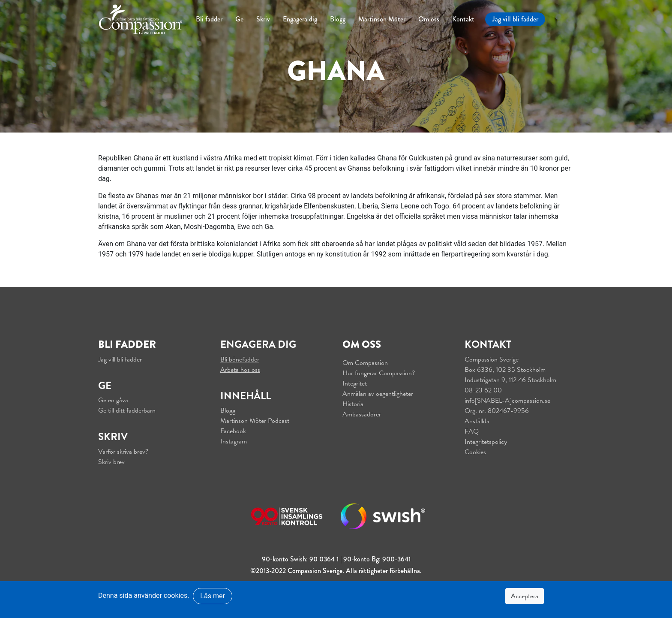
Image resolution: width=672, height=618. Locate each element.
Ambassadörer (362, 414)
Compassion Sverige (492, 359)
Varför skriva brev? (123, 452)
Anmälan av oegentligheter (378, 394)
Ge (239, 19)
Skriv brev (111, 462)
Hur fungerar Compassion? (379, 373)
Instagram (234, 441)
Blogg (338, 19)
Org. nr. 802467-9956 (497, 411)
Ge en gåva (113, 400)
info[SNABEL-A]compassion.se (507, 401)
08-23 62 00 (483, 390)
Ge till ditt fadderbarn (127, 410)
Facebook (233, 431)
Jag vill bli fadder (515, 19)
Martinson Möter (382, 19)
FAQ (472, 431)
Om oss (429, 19)
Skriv (263, 19)
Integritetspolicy (486, 442)
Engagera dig (300, 19)
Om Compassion (365, 363)
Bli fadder (209, 19)
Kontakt (463, 19)
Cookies (475, 452)
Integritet (355, 383)
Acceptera (525, 596)
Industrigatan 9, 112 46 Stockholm (510, 380)
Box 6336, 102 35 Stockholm (505, 370)
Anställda (477, 421)
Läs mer (212, 596)
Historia (353, 404)
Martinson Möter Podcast (255, 421)
